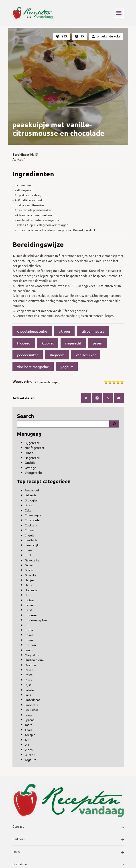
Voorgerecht (33, 472)
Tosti (28, 740)
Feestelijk (32, 545)
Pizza (28, 680)
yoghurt (67, 367)
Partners (68, 839)
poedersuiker (28, 355)
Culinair (30, 530)
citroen (64, 331)
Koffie (29, 630)
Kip (27, 625)
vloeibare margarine (33, 367)
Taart (28, 725)
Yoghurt (30, 760)
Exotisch (31, 540)
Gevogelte (32, 560)
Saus (28, 695)
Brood (29, 505)
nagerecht (73, 343)
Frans (28, 550)
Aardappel (32, 490)
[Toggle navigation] (119, 13)
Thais (28, 730)
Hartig (29, 585)
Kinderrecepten (36, 620)
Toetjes (30, 735)
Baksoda (30, 495)
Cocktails (31, 525)
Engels (29, 535)
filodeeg (24, 343)
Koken (29, 635)
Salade (29, 690)
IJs (27, 595)
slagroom (57, 355)
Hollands (31, 590)
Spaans (29, 720)
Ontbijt (30, 462)
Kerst (28, 610)
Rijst (28, 685)
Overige (30, 468)
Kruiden (30, 645)
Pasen (29, 670)
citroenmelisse (93, 331)
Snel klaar (31, 710)
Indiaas (30, 600)
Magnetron (32, 655)
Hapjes (29, 580)
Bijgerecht (32, 443)
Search (25, 416)
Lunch (29, 453)
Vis (27, 745)
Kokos (29, 640)
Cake (28, 510)
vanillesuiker (86, 355)
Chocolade (32, 520)
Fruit (28, 555)
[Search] (114, 424)
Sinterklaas (32, 700)
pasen (97, 343)
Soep (28, 715)
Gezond (30, 565)
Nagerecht (32, 458)
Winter (30, 755)
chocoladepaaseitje (32, 331)
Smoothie (31, 705)
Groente (30, 575)
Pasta (29, 675)
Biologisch (32, 500)
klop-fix (48, 343)
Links (68, 852)
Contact (68, 827)
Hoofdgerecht (35, 447)
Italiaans (31, 605)
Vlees (29, 750)
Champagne (33, 515)
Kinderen (31, 615)
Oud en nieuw (35, 660)
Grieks (29, 570)
